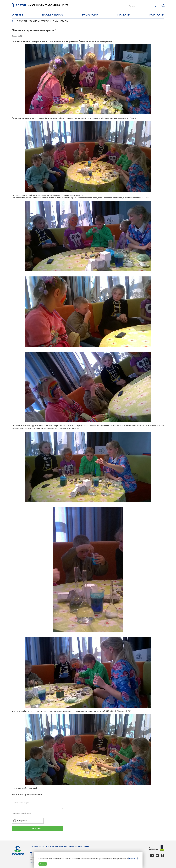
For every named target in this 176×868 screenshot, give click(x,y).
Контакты (157, 15)
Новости (21, 21)
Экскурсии (90, 15)
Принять (43, 864)
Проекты (124, 15)
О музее (17, 15)
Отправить (37, 829)
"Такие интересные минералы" (49, 21)
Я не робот (22, 821)
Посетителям (52, 15)
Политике (133, 859)
